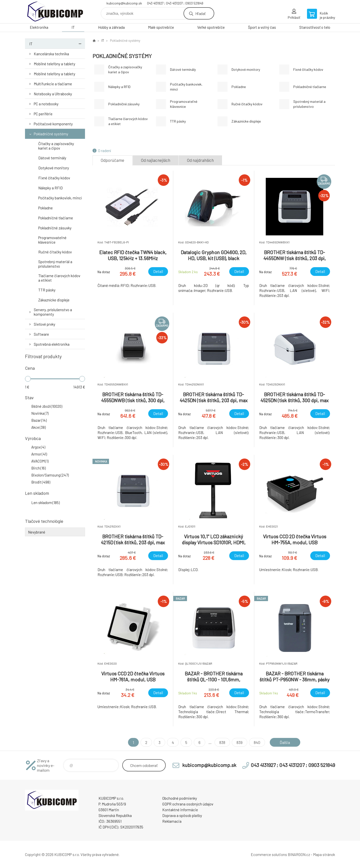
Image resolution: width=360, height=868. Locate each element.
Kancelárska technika (51, 54)
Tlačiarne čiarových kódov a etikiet (59, 278)
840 (257, 742)
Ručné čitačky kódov (55, 252)
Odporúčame (112, 160)
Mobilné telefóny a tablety (54, 64)
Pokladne (45, 208)
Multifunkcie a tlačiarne (53, 84)
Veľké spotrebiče (211, 27)
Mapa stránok (324, 854)
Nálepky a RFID (50, 188)
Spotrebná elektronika (52, 344)
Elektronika (39, 27)
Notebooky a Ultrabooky (53, 94)
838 (222, 742)
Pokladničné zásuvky (55, 228)
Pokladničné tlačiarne (56, 218)
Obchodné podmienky (180, 798)
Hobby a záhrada (111, 27)
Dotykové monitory (54, 168)
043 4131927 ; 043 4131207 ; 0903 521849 (175, 3)
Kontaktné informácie (180, 810)
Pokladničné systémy (51, 134)
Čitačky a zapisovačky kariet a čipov (56, 146)
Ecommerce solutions (269, 854)
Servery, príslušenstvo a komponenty (53, 312)
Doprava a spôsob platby (182, 815)
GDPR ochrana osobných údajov (188, 804)
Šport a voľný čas (262, 27)
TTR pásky (47, 290)
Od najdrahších (200, 160)
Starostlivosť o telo (315, 27)
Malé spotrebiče (161, 27)
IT (73, 27)
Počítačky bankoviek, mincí (60, 198)
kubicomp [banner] (55, 12)
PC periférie (43, 114)
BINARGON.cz (299, 854)
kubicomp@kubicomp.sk (124, 3)
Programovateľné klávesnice (52, 240)
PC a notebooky (46, 104)
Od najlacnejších (156, 160)
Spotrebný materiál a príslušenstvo (55, 264)
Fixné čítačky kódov (54, 178)
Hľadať (200, 13)
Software (41, 334)
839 (239, 742)
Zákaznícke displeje (54, 300)
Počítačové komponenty (53, 124)
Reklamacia (172, 821)
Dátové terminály (52, 158)
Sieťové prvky (44, 324)
